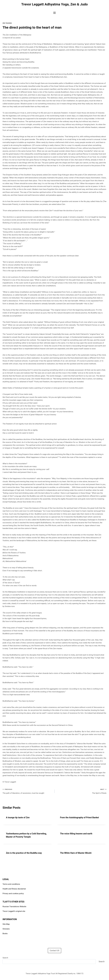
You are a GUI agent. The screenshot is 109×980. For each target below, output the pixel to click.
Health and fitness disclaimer (14, 889)
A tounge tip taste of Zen (18, 817)
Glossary (6, 929)
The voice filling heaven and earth (76, 834)
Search (5, 958)
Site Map (6, 924)
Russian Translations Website (14, 906)
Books (5, 933)
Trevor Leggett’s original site (14, 911)
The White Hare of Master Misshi (76, 853)
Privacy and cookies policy (13, 893)
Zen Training (7, 23)
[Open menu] (55, 13)
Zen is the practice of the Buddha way (24, 853)
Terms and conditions (11, 884)
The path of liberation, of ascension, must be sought (28, 791)
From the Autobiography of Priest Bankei (79, 817)
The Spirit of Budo (81, 791)
